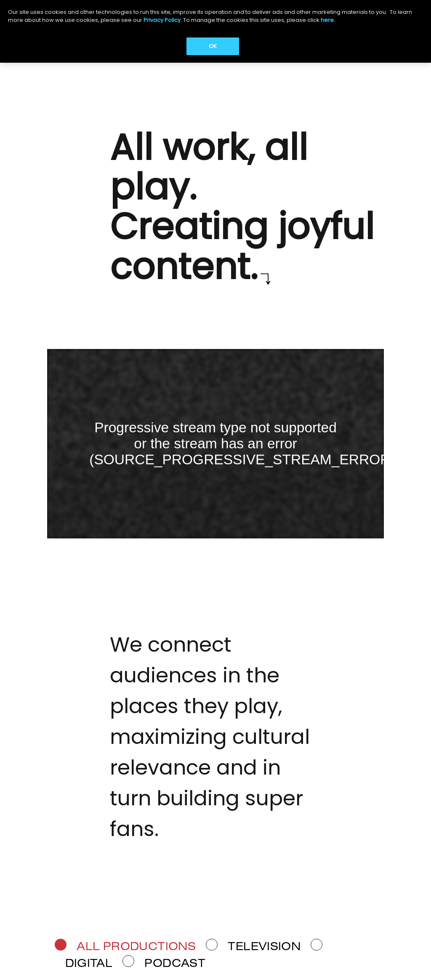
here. (328, 20)
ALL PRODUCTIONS (136, 948)
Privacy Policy (162, 20)
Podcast (175, 964)
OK (213, 46)
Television (264, 948)
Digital (89, 964)
